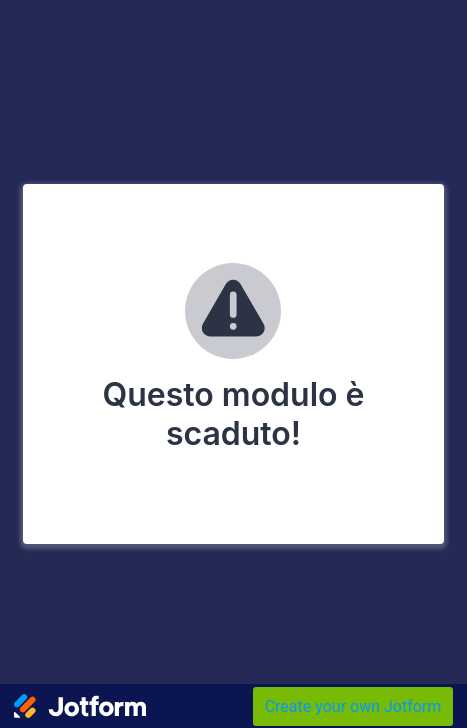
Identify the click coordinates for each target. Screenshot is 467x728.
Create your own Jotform (353, 706)
